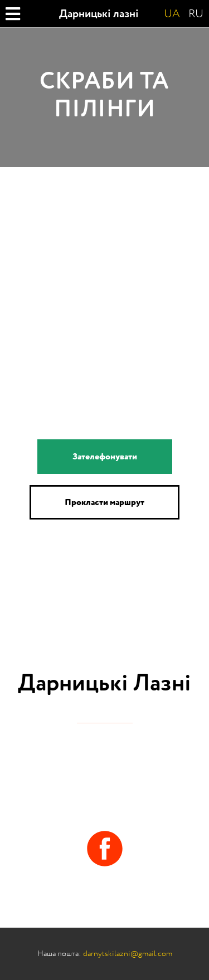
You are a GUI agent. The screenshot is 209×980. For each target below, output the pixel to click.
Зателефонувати (105, 457)
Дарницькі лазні (99, 14)
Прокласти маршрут (104, 502)
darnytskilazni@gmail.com (128, 954)
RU (196, 14)
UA (172, 14)
